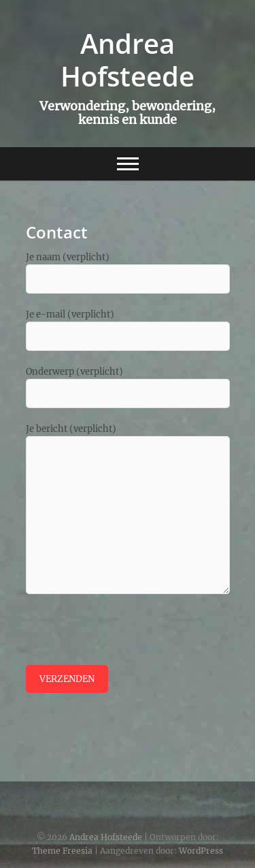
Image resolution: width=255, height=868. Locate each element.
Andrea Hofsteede (128, 60)
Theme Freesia (62, 851)
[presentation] (129, 638)
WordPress (201, 851)
